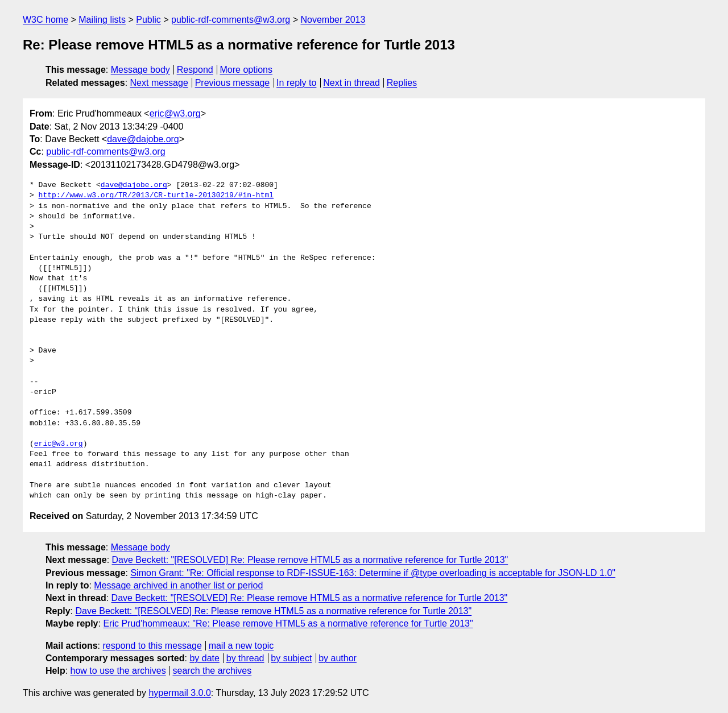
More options (247, 70)
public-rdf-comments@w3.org (231, 20)
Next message (159, 83)
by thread (245, 658)
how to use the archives (118, 671)
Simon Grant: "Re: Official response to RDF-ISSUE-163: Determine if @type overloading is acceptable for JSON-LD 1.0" (373, 573)
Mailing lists (102, 20)
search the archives (212, 671)
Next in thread (351, 83)
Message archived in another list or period (178, 585)
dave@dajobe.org (143, 139)
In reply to (296, 83)
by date (204, 658)
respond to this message (152, 646)
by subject (291, 658)
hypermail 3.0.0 (179, 693)
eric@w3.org (175, 113)
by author (338, 658)
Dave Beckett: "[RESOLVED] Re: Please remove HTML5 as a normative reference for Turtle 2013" (310, 560)
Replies (402, 83)
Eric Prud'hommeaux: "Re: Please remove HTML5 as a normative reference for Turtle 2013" (288, 623)
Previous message (233, 83)
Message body (140, 70)
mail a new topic (241, 646)
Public (148, 20)
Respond (195, 70)
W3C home (45, 20)
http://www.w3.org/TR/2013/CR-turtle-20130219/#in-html (156, 196)
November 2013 (333, 20)
